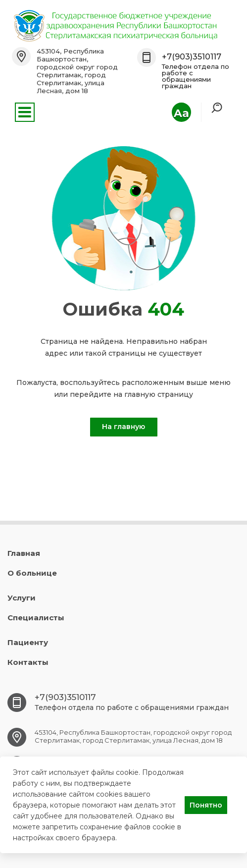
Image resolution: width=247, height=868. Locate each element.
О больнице (32, 573)
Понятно (206, 805)
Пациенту (28, 642)
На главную (123, 427)
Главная (24, 553)
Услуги (22, 598)
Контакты (28, 662)
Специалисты (36, 618)
